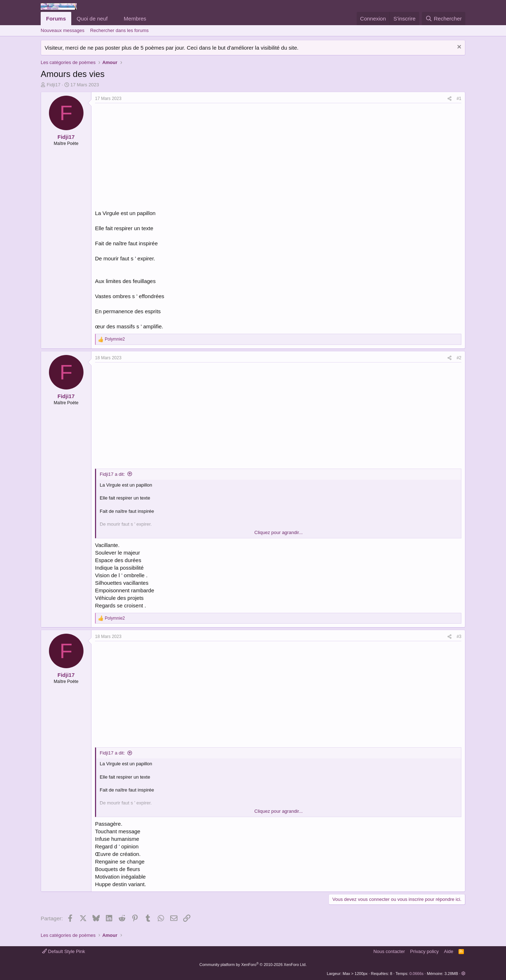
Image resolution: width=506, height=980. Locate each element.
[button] (113, 19)
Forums (56, 19)
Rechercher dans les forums (119, 30)
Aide (449, 951)
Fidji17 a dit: (112, 474)
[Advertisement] (155, 157)
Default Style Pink (64, 951)
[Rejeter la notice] (458, 48)
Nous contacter (389, 951)
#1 (459, 99)
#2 (459, 358)
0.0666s (417, 974)
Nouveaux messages (62, 30)
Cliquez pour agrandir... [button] (279, 532)
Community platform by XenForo (253, 965)
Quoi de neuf (92, 19)
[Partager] (449, 99)
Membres (135, 19)
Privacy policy (424, 951)
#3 (459, 637)
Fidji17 (54, 85)
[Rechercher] (444, 19)
